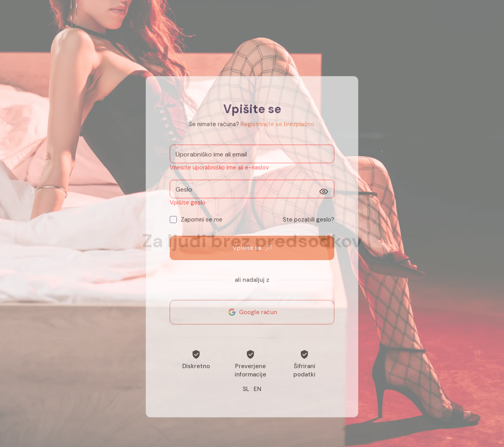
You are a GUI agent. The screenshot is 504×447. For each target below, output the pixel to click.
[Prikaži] (324, 201)
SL (246, 398)
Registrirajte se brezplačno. (278, 133)
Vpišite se (252, 257)
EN (258, 398)
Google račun (252, 321)
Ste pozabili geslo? (309, 229)
